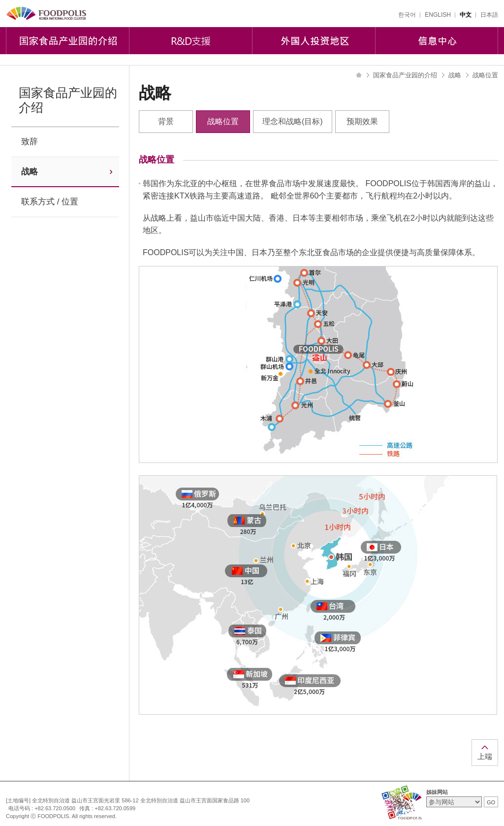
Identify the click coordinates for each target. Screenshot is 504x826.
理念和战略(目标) (293, 121)
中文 (466, 15)
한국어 (407, 15)
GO (491, 802)
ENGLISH (438, 15)
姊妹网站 (437, 792)
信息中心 (437, 41)
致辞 (30, 142)
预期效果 (362, 121)
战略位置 (223, 121)
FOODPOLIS (47, 14)
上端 (485, 756)
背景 (166, 121)
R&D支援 (190, 41)
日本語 (489, 15)
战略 (29, 172)
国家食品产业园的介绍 (67, 41)
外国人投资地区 (314, 41)
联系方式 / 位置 (50, 202)
